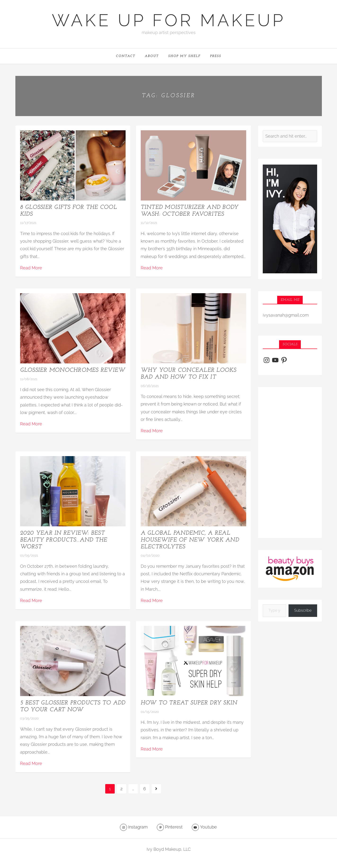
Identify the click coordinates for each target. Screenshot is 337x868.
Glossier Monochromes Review (73, 371)
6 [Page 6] (145, 789)
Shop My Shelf (184, 56)
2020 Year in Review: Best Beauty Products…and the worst (64, 540)
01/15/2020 (150, 712)
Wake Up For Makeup (169, 20)
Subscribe (303, 611)
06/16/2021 (150, 386)
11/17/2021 (28, 223)
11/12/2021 (149, 223)
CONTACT (126, 56)
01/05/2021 (29, 556)
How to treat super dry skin (189, 703)
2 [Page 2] (121, 789)
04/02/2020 (150, 556)
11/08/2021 (29, 379)
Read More (31, 268)
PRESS (216, 56)
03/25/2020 (29, 719)
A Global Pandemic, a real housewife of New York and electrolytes (190, 540)
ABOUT (152, 56)
